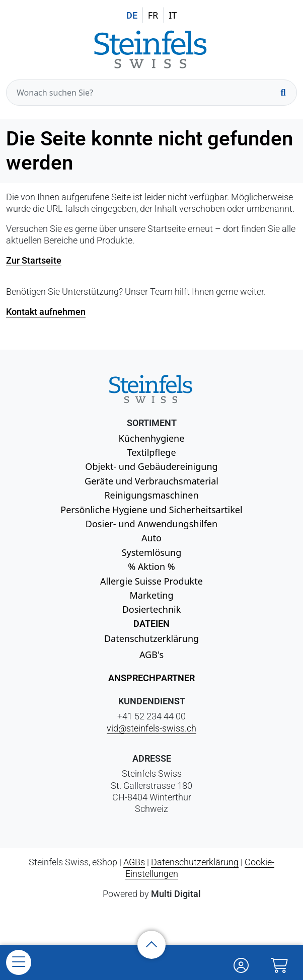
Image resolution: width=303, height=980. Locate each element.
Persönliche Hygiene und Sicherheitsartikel (151, 510)
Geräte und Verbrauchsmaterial (151, 481)
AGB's (151, 655)
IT (173, 15)
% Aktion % (151, 566)
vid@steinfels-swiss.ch (151, 728)
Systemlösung (152, 552)
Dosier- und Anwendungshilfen (151, 524)
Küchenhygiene (152, 438)
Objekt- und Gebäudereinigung (151, 466)
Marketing (152, 595)
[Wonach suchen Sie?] (151, 93)
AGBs (134, 862)
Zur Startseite (34, 260)
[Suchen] (283, 93)
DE (132, 15)
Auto (151, 538)
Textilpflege (151, 452)
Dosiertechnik (152, 609)
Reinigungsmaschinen (151, 495)
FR (153, 15)
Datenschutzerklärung (151, 638)
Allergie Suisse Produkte (151, 581)
